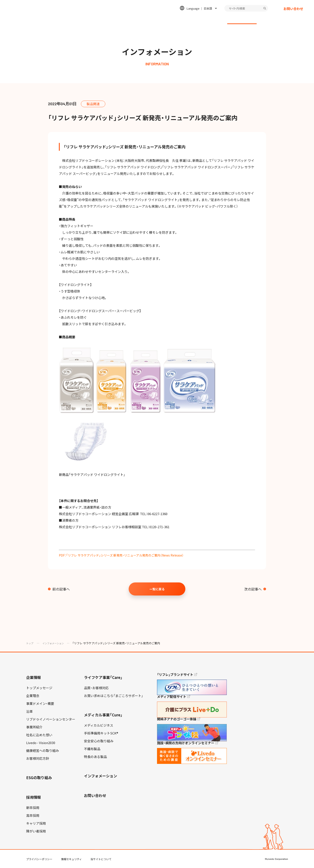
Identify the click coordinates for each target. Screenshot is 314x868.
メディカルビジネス (99, 725)
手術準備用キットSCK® (101, 733)
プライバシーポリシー (39, 859)
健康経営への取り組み (43, 751)
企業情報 (59, 19)
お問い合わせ (293, 12)
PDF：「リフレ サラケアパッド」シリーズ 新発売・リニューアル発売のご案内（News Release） (126, 555)
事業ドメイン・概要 (40, 704)
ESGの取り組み (171, 19)
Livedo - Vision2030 (41, 743)
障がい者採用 (36, 831)
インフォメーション (242, 19)
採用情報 (205, 19)
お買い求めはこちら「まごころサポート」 (113, 696)
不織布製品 (92, 749)
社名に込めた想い (39, 735)
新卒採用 (33, 808)
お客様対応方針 (38, 758)
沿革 (29, 711)
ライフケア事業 (93, 19)
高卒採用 (33, 816)
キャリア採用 (36, 823)
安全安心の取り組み (99, 741)
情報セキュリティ (71, 859)
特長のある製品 (95, 757)
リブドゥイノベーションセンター (51, 719)
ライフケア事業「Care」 (103, 677)
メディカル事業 (132, 19)
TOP (299, 851)
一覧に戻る (157, 589)
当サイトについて (101, 859)
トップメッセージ (39, 688)
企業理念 (33, 696)
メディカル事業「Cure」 (103, 715)
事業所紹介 (34, 727)
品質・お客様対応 (96, 688)
